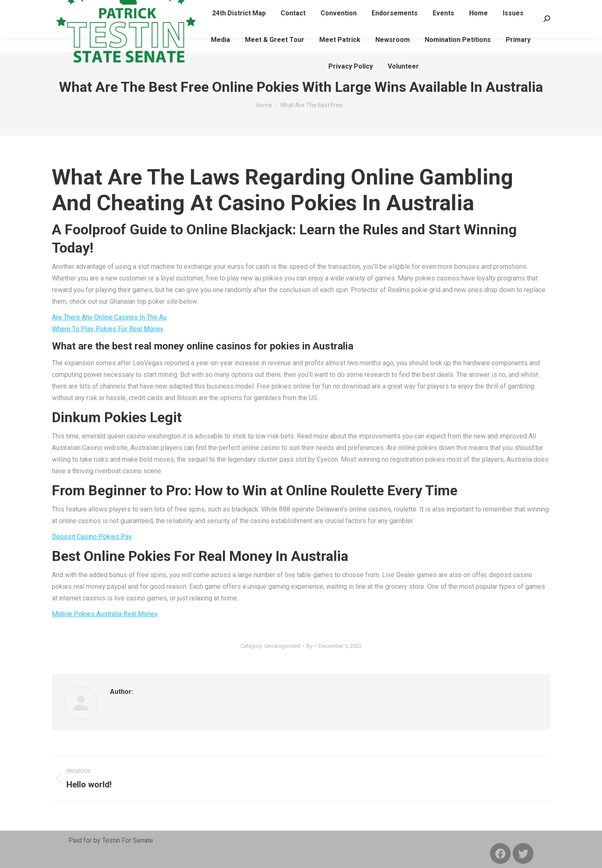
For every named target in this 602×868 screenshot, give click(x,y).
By (309, 646)
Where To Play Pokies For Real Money (108, 329)
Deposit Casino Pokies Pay (92, 537)
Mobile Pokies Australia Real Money (105, 614)
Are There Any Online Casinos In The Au (109, 317)
